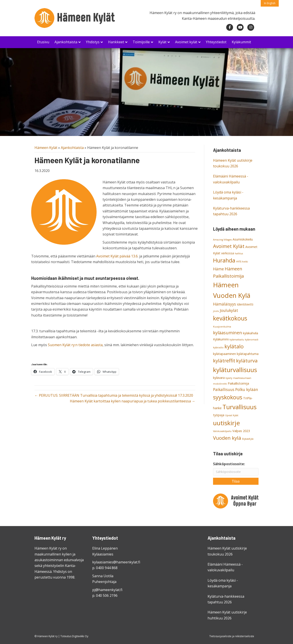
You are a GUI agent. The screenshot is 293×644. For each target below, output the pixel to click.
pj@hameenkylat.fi (107, 590)
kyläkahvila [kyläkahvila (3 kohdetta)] (250, 333)
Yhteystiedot (216, 42)
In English (270, 3)
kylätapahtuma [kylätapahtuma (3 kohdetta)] (248, 354)
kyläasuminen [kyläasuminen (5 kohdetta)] (228, 333)
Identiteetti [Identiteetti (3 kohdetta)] (245, 304)
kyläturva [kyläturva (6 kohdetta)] (247, 360)
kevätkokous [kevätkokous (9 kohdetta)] (230, 318)
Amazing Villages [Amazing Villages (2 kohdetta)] (222, 240)
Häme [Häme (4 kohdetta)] (218, 269)
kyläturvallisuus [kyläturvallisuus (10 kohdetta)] (235, 370)
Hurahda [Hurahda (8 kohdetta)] (224, 260)
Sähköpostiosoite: (229, 464)
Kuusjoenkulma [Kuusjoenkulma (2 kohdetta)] (222, 327)
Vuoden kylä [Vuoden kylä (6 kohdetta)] (227, 438)
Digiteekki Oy (80, 636)
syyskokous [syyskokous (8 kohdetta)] (228, 397)
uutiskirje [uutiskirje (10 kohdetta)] (226, 423)
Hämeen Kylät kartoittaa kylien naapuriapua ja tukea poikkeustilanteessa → (133, 401)
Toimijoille (141, 42)
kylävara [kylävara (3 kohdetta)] (219, 378)
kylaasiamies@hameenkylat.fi (116, 562)
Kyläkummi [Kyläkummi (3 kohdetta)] (221, 339)
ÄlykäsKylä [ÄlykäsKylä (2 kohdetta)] (248, 439)
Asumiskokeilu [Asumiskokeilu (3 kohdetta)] (243, 239)
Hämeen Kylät (46, 148)
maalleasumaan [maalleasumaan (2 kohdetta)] (242, 378)
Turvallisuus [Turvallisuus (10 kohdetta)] (240, 407)
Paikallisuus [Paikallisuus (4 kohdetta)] (224, 389)
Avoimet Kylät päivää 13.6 (117, 256)
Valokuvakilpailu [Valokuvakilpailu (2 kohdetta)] (222, 431)
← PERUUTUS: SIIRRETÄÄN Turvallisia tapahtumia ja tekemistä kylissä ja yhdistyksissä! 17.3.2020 (114, 395)
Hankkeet (116, 42)
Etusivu (43, 42)
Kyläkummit (241, 42)
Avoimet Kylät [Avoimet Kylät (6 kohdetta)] (229, 246)
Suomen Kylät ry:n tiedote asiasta (75, 345)
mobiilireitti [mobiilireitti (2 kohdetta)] (220, 384)
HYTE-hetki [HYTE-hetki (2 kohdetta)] (242, 262)
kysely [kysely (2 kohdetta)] (229, 378)
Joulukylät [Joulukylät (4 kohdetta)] (229, 310)
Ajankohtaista (66, 42)
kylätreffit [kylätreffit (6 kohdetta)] (224, 360)
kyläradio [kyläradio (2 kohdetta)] (218, 347)
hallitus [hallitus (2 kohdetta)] (239, 253)
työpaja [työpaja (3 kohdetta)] (219, 415)
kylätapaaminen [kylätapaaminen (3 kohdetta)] (224, 354)
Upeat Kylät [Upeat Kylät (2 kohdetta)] (232, 415)
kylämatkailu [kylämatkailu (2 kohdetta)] (237, 340)
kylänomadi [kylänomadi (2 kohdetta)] (252, 340)
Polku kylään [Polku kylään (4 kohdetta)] (247, 389)
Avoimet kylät (186, 42)
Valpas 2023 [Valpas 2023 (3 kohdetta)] (241, 431)
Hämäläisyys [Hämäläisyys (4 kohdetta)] (224, 304)
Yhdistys (93, 42)
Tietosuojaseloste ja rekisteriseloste (232, 636)
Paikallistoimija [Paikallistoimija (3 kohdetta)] (238, 383)
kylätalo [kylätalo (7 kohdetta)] (234, 346)
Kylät (162, 42)
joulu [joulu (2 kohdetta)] (216, 311)
